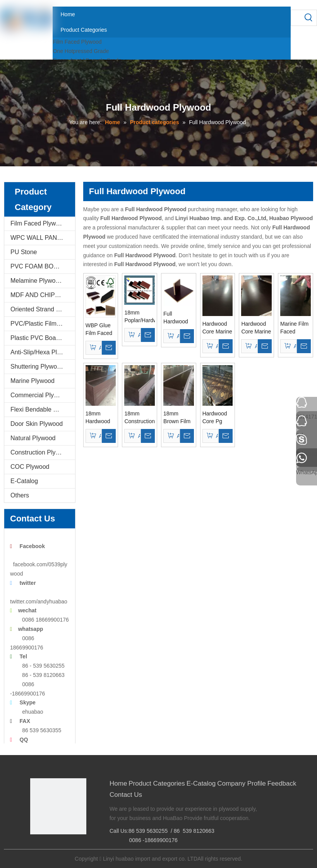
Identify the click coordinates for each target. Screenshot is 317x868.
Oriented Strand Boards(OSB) (43, 309)
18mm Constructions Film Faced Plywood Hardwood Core (140, 418)
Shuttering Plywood (37, 367)
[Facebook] (35, 847)
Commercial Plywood (39, 395)
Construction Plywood (40, 452)
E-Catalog (24, 481)
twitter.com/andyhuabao (39, 601)
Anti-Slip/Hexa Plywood (43, 352)
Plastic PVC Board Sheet (43, 338)
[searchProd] (296, 18)
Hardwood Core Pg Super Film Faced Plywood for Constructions (218, 418)
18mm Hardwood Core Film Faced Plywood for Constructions (101, 418)
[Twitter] (59, 847)
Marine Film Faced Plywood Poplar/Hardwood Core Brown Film (296, 328)
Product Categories (157, 783)
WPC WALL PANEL (38, 238)
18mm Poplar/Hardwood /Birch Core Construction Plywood (140, 317)
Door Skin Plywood (37, 424)
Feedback (282, 783)
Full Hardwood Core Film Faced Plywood (176, 318)
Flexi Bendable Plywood (43, 409)
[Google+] (47, 847)
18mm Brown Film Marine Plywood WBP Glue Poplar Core (178, 418)
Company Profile (242, 783)
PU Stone (24, 252)
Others (20, 495)
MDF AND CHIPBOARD (43, 295)
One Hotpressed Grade (81, 51)
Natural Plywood (33, 438)
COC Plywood (30, 467)
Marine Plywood (33, 381)
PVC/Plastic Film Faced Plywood (43, 324)
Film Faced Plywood (77, 42)
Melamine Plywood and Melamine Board (43, 281)
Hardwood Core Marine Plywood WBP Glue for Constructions (218, 328)
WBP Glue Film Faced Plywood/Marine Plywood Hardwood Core (101, 330)
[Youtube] (71, 847)
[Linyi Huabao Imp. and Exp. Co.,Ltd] (58, 806)
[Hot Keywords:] (309, 18)
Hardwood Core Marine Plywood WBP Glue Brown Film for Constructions (256, 328)
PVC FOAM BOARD (39, 266)
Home (118, 783)
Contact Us (126, 795)
